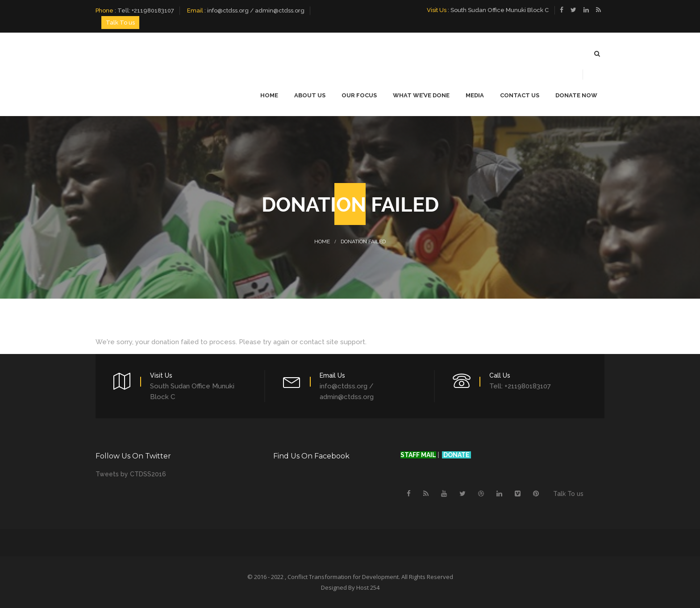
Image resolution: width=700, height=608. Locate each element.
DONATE (457, 455)
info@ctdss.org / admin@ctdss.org (256, 10)
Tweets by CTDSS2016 (131, 474)
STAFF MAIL (418, 455)
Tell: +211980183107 (146, 10)
